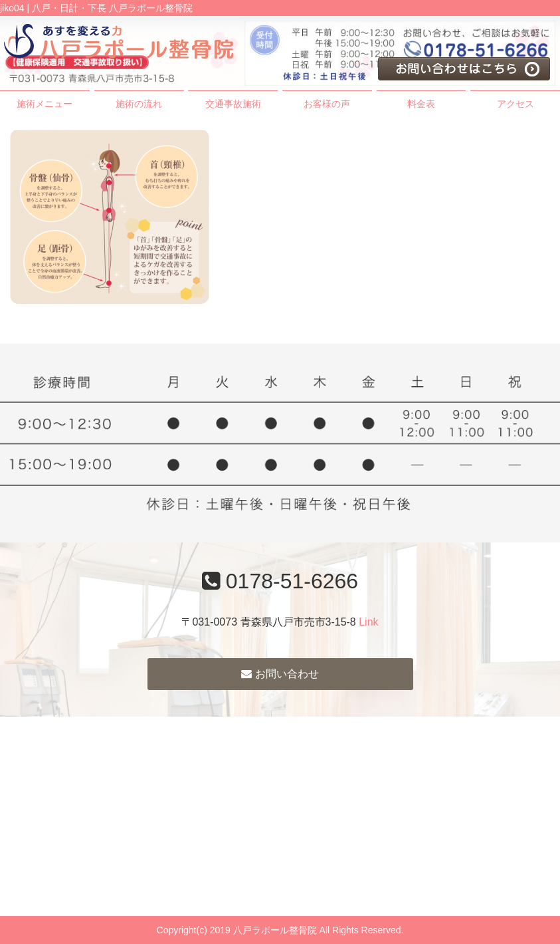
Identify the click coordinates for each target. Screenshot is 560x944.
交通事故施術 (233, 104)
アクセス (515, 104)
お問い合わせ (280, 674)
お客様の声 (327, 104)
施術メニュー (45, 104)
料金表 (421, 104)
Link (368, 622)
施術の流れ (139, 104)
